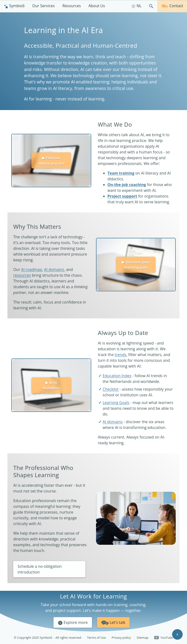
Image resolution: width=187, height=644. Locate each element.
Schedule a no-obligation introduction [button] (40, 569)
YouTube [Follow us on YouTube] (164, 638)
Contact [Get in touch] (172, 6)
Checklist (111, 389)
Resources (72, 6)
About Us (97, 6)
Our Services (43, 6)
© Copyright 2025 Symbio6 (48, 638)
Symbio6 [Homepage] (14, 6)
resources (22, 275)
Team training (121, 173)
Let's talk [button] (113, 622)
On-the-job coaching (127, 185)
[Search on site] (151, 6)
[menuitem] (14, 6)
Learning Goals (116, 403)
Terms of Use (96, 638)
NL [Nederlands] (136, 6)
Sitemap (142, 638)
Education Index (117, 376)
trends (121, 355)
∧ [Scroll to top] (177, 634)
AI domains (54, 269)
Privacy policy (121, 638)
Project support (122, 196)
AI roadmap (32, 269)
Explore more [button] (73, 623)
